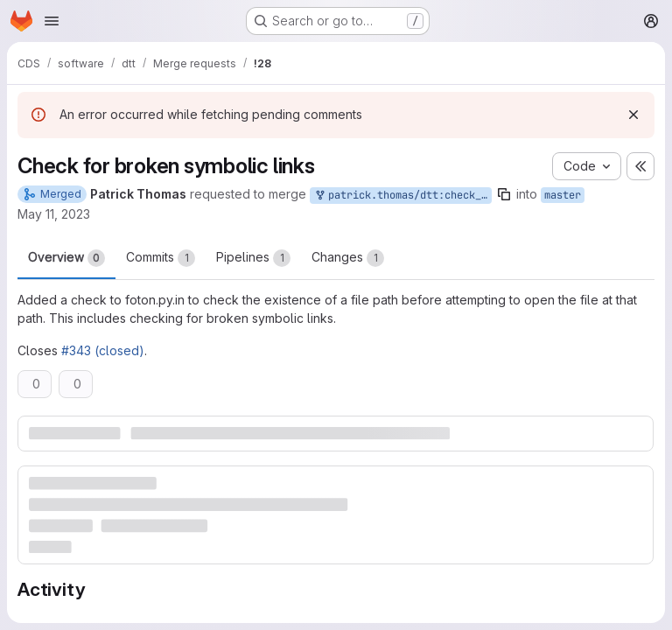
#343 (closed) (103, 350)
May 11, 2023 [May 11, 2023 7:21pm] (54, 214)
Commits (161, 258)
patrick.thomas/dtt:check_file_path (402, 196)
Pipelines (253, 258)
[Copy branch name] (504, 194)
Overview (66, 258)
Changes (348, 258)
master (563, 195)
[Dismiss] (633, 115)
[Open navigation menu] (52, 21)
